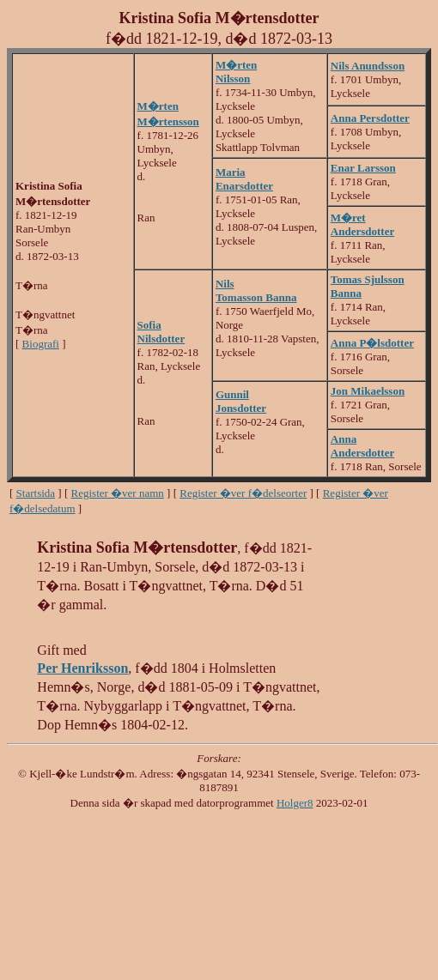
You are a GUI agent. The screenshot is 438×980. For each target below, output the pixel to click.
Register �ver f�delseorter (243, 493)
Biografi (41, 344)
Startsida (36, 493)
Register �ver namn (118, 493)
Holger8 (295, 803)
